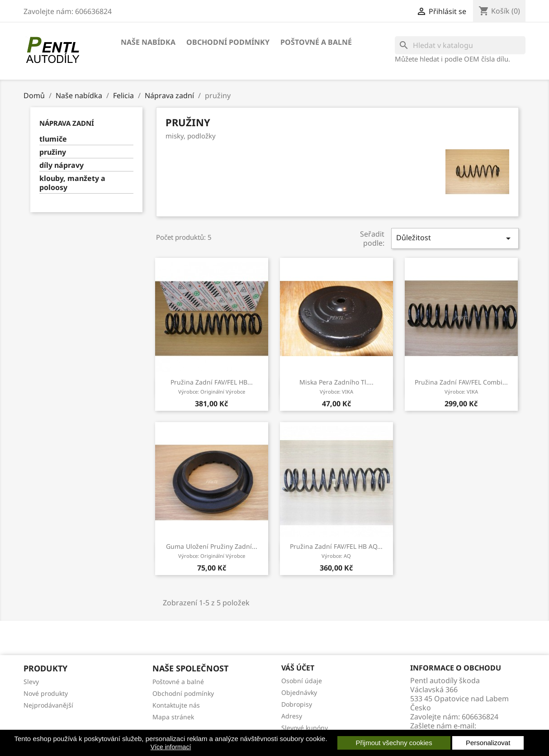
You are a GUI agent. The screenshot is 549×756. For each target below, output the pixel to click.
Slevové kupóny (305, 728)
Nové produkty (46, 693)
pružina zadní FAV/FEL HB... (212, 386)
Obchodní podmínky (228, 42)
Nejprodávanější (48, 705)
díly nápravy (62, 165)
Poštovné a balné (316, 42)
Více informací (171, 747)
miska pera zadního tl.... (336, 386)
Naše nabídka (148, 42)
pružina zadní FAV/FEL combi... (461, 386)
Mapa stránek (173, 717)
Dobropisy (297, 704)
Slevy (31, 682)
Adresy (292, 716)
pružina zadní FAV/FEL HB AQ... (336, 551)
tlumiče (53, 139)
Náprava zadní (67, 123)
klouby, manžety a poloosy (72, 183)
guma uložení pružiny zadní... (212, 551)
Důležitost (455, 238)
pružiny (53, 152)
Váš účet (298, 668)
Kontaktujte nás (176, 705)
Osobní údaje (302, 681)
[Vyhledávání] (460, 45)
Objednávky (299, 692)
